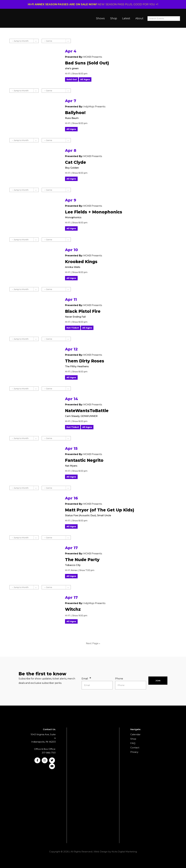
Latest (126, 18)
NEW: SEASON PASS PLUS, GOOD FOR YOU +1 (93, 4)
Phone (119, 679)
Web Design (101, 852)
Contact (135, 748)
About (139, 18)
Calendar (135, 734)
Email (85, 679)
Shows (100, 18)
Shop (114, 18)
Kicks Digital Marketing (124, 852)
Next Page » (93, 643)
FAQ (133, 743)
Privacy (134, 752)
